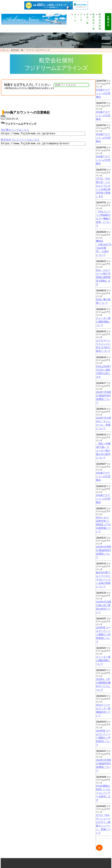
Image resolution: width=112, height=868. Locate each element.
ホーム (75, 17)
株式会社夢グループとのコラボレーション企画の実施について (103, 580)
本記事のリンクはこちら (15, 130)
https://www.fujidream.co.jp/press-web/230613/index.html (46, 134)
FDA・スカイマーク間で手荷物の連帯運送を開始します (103, 277)
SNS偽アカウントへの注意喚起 (103, 93)
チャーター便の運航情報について (103, 322)
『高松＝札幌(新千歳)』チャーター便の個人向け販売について (103, 451)
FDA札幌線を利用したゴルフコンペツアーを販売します (103, 793)
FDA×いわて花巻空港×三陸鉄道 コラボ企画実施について (103, 525)
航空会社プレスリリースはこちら (20, 140)
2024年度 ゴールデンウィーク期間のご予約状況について (103, 738)
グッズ (81, 17)
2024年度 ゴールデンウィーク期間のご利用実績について (103, 635)
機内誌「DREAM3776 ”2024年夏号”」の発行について (104, 248)
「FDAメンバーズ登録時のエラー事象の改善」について (103, 219)
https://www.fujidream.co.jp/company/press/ (46, 144)
